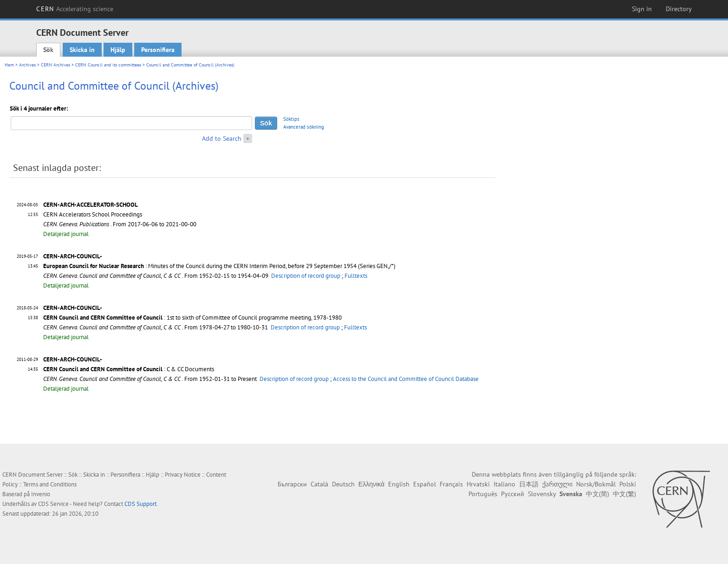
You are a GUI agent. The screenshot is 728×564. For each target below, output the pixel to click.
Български (292, 484)
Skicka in (82, 50)
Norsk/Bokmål (596, 484)
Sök (48, 50)
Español (425, 484)
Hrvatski (478, 484)
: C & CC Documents (129, 369)
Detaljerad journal (66, 234)
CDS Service (53, 504)
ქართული (557, 484)
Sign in (642, 9)
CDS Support (140, 504)
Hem (9, 65)
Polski (628, 484)
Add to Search (222, 138)
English (399, 484)
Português (483, 494)
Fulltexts (356, 276)
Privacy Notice (183, 475)
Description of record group (306, 276)
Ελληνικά (371, 484)
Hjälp (118, 50)
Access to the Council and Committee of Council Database (406, 379)
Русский (513, 494)
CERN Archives (55, 65)
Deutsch (343, 484)
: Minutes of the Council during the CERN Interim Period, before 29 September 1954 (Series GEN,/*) (219, 266)
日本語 (529, 484)
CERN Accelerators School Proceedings (93, 214)
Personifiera (158, 50)
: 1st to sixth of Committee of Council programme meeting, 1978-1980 (192, 318)
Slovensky (542, 494)
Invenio (41, 494)
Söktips (291, 119)
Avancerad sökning (304, 127)
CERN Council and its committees (108, 65)
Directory (679, 9)
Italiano (504, 484)
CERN (75, 9)
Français (451, 484)
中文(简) (598, 494)
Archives (27, 65)
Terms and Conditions (50, 484)
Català (319, 484)
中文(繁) (624, 494)
